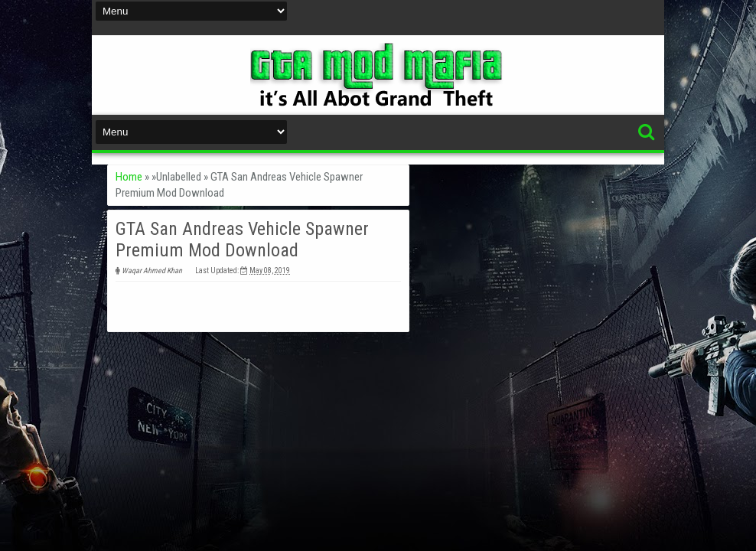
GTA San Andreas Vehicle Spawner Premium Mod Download (242, 240)
